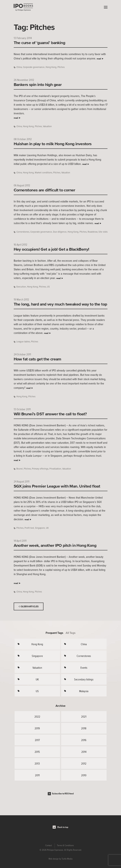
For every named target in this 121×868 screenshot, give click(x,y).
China (19, 67)
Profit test (29, 528)
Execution (21, 287)
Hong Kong (51, 67)
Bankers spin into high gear (38, 85)
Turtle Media (67, 859)
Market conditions (43, 173)
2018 (84, 728)
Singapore (40, 528)
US (48, 287)
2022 (37, 717)
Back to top (63, 827)
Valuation (47, 126)
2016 (84, 740)
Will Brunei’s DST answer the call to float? (50, 414)
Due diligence (60, 232)
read (99, 59)
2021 (84, 717)
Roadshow (93, 232)
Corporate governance (34, 67)
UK (47, 528)
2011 (37, 775)
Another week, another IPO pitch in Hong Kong (55, 545)
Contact (49, 845)
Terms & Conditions (65, 845)
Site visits (103, 232)
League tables (23, 342)
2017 (37, 740)
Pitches (61, 67)
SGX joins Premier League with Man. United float (57, 486)
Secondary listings (84, 679)
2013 (37, 763)
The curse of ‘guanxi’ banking (39, 43)
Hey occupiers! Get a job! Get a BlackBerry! (51, 249)
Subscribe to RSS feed (63, 794)
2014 (84, 752)
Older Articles (30, 606)
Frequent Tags (54, 633)
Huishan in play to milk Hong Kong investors (53, 144)
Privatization (55, 469)
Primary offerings (40, 469)
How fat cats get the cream (38, 359)
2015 (37, 752)
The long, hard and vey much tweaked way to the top (60, 304)
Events (84, 668)
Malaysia (84, 691)
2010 (84, 775)
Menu (105, 7)
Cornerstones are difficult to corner (44, 190)
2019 (37, 728)
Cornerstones (23, 232)
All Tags (71, 633)
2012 (84, 763)
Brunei (20, 469)
